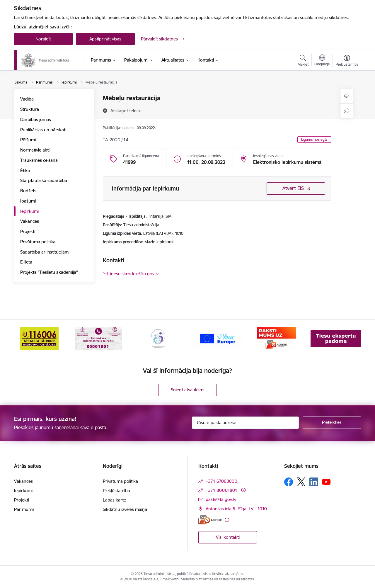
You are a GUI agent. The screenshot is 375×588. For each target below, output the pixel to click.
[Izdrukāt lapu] (347, 96)
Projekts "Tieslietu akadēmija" (49, 272)
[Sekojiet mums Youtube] (326, 482)
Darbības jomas (36, 119)
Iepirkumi (29, 211)
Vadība (27, 99)
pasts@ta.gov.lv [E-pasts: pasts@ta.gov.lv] (221, 499)
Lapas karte (114, 500)
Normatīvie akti (35, 150)
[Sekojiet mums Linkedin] (314, 482)
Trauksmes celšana (39, 160)
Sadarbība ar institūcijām (44, 252)
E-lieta (26, 262)
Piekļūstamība (116, 491)
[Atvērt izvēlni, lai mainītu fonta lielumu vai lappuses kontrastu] (347, 61)
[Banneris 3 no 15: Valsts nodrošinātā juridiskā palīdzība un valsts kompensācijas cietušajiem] (158, 338)
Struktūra (30, 109)
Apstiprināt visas (105, 39)
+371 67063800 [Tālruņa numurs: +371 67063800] (221, 481)
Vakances (30, 221)
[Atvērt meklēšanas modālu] (303, 61)
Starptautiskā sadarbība (44, 180)
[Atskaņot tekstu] (126, 111)
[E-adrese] (210, 520)
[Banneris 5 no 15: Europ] (277, 338)
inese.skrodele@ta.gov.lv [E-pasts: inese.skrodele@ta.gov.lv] (134, 274)
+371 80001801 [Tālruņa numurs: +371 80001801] (221, 490)
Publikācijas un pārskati (43, 130)
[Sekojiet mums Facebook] (289, 482)
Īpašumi (28, 201)
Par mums (24, 509)
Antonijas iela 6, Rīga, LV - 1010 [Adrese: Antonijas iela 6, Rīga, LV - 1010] (236, 509)
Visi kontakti (228, 537)
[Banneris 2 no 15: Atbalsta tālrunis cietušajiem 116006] (99, 338)
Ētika (25, 170)
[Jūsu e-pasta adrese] (245, 423)
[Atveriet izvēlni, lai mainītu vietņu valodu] (322, 61)
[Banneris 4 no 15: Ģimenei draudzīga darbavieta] (217, 338)
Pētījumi (28, 140)
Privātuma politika (38, 242)
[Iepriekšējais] (28, 339)
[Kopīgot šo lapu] (347, 111)
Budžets (28, 191)
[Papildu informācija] (243, 490)
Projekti (28, 231)
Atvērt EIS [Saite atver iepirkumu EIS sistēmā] (293, 188)
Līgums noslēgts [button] (314, 139)
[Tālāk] (348, 339)
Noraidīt (43, 39)
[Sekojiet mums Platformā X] (301, 482)
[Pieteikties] (332, 423)
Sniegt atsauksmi (187, 390)
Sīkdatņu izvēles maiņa (125, 509)
